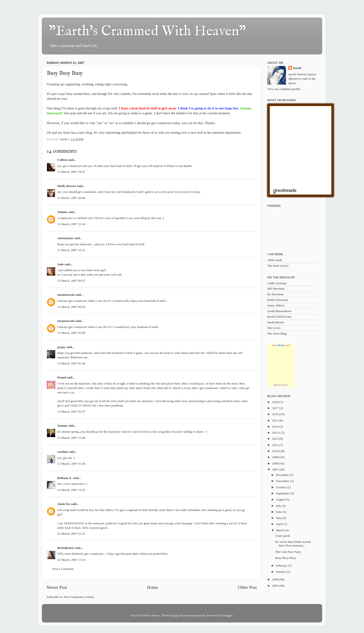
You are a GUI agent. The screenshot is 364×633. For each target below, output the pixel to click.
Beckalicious (66, 548)
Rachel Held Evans (279, 317)
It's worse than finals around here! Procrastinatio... (293, 544)
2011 (276, 445)
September (283, 493)
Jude (61, 264)
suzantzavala (66, 295)
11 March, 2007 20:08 (71, 198)
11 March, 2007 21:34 (71, 224)
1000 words (275, 260)
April (280, 524)
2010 (276, 451)
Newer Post (57, 587)
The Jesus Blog (277, 333)
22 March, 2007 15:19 (71, 560)
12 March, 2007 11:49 (71, 438)
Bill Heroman (276, 289)
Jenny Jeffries (276, 305)
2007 (276, 469)
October (281, 487)
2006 (276, 579)
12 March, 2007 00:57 (71, 281)
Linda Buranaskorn (279, 311)
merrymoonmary (195, 615)
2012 (276, 439)
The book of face (278, 266)
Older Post (247, 587)
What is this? (281, 385)
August (281, 499)
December (283, 475)
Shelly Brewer (67, 186)
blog (89, 133)
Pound (62, 377)
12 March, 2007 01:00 (71, 333)
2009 (276, 457)
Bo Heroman (275, 294)
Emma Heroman (278, 300)
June (279, 512)
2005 (276, 586)
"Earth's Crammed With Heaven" (147, 32)
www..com (281, 345)
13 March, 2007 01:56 (71, 464)
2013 (276, 433)
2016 (276, 414)
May (279, 518)
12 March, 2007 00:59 (71, 307)
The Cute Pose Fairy (288, 552)
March (280, 530)
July (279, 506)
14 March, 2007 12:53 (71, 490)
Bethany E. (65, 478)
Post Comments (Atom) (79, 597)
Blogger (228, 615)
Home (153, 587)
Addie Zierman (277, 283)
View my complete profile (284, 89)
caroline (63, 452)
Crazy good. (283, 536)
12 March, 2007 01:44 (71, 363)
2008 (276, 463)
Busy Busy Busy (286, 558)
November (283, 481)
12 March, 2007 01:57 (71, 412)
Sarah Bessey (276, 322)
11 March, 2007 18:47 (71, 172)
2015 (276, 420)
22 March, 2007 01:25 (71, 534)
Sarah (297, 68)
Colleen (62, 160)
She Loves (274, 328)
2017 (276, 408)
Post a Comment (63, 569)
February (282, 566)
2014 (276, 426)
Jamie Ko (64, 504)
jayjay (61, 347)
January (281, 572)
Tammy (62, 212)
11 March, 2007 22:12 (71, 250)
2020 (276, 402)
